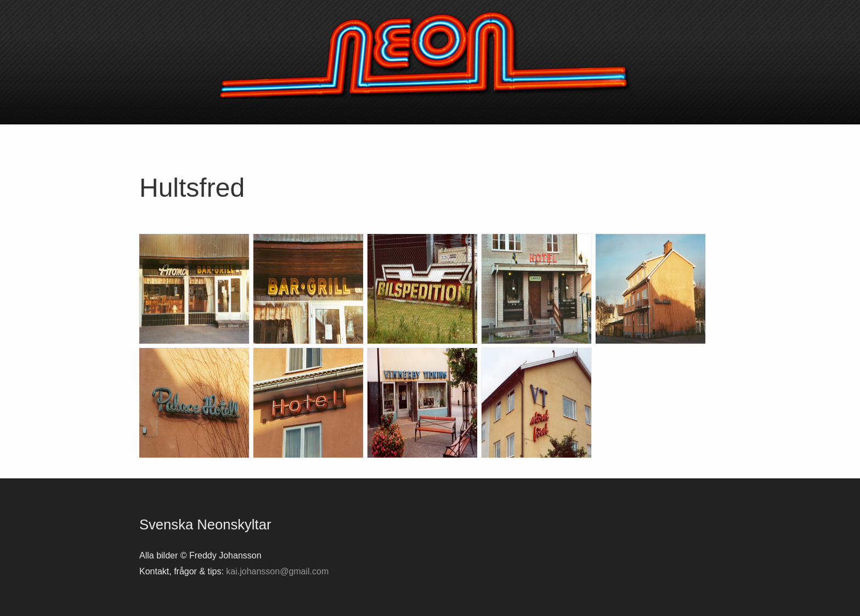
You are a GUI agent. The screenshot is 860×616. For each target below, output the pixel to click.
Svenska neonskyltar (430, 55)
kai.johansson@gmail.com (277, 571)
